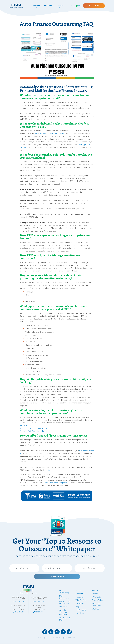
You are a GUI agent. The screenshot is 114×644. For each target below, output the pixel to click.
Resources (80, 604)
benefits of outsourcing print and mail (49, 133)
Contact (95, 594)
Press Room (80, 613)
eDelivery (63, 607)
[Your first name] (24, 568)
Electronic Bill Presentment (65, 603)
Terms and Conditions (96, 605)
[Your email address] (90, 568)
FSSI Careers (81, 610)
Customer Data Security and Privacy (34, 431)
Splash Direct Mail (65, 619)
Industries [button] (48, 5)
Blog (77, 607)
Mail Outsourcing (64, 597)
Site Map (95, 609)
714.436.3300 (19, 602)
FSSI (57, 638)
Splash (50, 470)
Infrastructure (25, 425)
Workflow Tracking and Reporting (64, 613)
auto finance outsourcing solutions (57, 483)
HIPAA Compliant (42, 428)
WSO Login (96, 597)
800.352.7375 (40, 602)
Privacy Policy (97, 600)
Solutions (79, 591)
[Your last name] (57, 568)
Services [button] (37, 5)
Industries (80, 597)
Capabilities (80, 594)
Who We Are (81, 600)
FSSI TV (95, 591)
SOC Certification (27, 428)
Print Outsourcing (64, 592)
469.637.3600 (19, 612)
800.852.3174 (40, 612)
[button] (72, 6)
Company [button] (60, 5)
